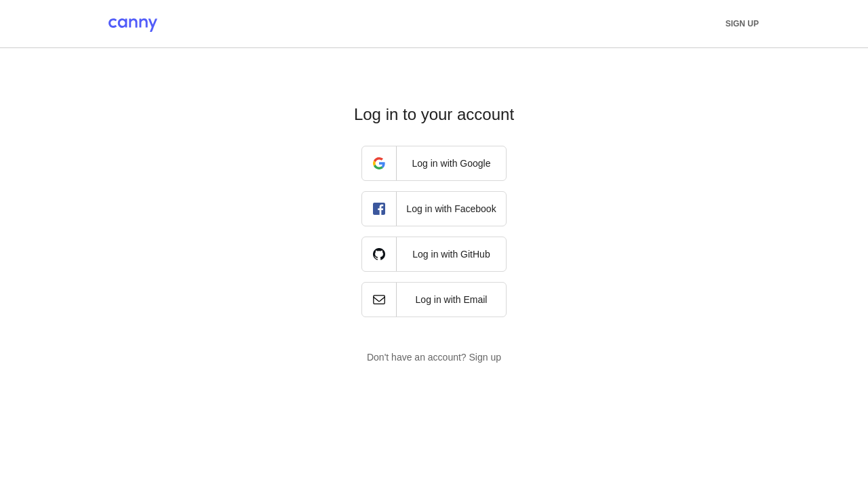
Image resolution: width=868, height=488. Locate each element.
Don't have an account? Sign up (434, 357)
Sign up (742, 24)
